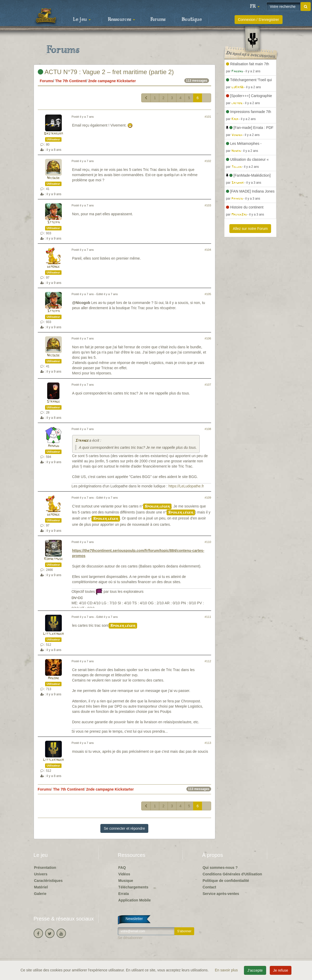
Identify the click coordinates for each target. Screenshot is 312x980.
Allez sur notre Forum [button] (250, 229)
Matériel (41, 887)
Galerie (40, 894)
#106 (208, 338)
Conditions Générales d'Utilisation (232, 874)
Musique (126, 881)
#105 (208, 294)
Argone (53, 678)
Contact (209, 887)
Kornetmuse (53, 559)
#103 (208, 205)
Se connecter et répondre (124, 828)
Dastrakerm (53, 134)
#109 (208, 498)
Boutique (192, 20)
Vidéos (124, 874)
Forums (158, 20)
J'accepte (255, 970)
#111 (208, 617)
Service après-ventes (221, 894)
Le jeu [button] (82, 20)
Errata (124, 894)
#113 (208, 743)
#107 (208, 385)
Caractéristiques (48, 881)
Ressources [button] (121, 20)
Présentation (45, 868)
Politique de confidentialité (226, 881)
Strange (53, 402)
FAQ (122, 868)
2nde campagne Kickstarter (112, 81)
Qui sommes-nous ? (220, 868)
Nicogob (53, 178)
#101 (208, 117)
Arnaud (53, 446)
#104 (208, 250)
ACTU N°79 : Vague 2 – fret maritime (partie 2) (106, 72)
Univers (41, 874)
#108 (208, 429)
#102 (208, 161)
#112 (208, 661)
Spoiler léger (157, 506)
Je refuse (281, 970)
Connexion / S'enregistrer (259, 20)
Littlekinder (53, 634)
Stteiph (53, 222)
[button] (255, 7)
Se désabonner (130, 938)
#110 (208, 542)
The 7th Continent (71, 81)
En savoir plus (227, 970)
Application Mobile (134, 900)
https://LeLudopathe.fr (186, 486)
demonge (53, 267)
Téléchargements (133, 887)
